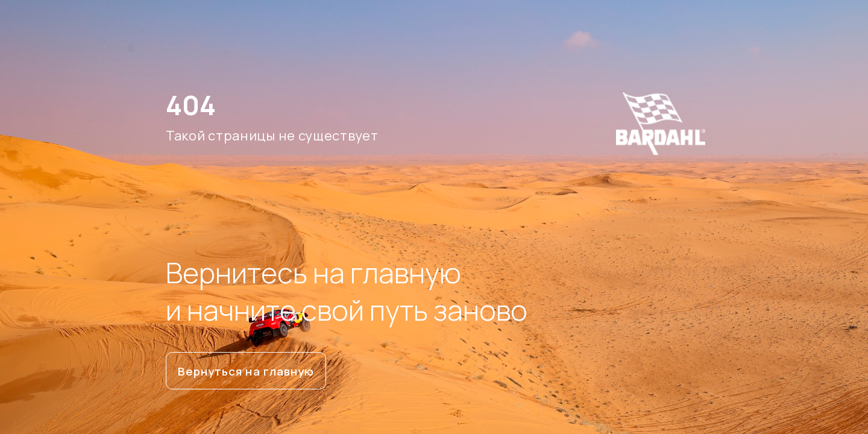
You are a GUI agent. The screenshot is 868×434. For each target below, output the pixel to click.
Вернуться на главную (246, 371)
